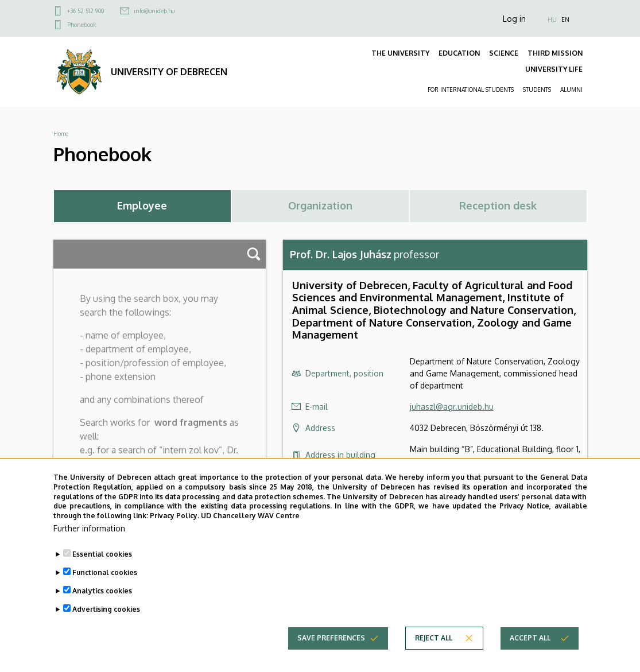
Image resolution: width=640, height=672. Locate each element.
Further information (89, 532)
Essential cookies (102, 558)
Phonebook (82, 25)
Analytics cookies (102, 594)
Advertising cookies (106, 613)
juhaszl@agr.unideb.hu (452, 407)
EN (565, 20)
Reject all (434, 641)
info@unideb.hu (154, 11)
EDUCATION (459, 53)
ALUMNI (571, 90)
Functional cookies (105, 576)
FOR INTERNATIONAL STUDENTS (471, 90)
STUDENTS (537, 90)
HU (552, 20)
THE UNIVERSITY (400, 53)
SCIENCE (504, 53)
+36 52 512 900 (86, 11)
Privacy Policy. (174, 519)
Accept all (530, 641)
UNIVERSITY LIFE (554, 69)
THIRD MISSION (555, 53)
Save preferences (331, 641)
